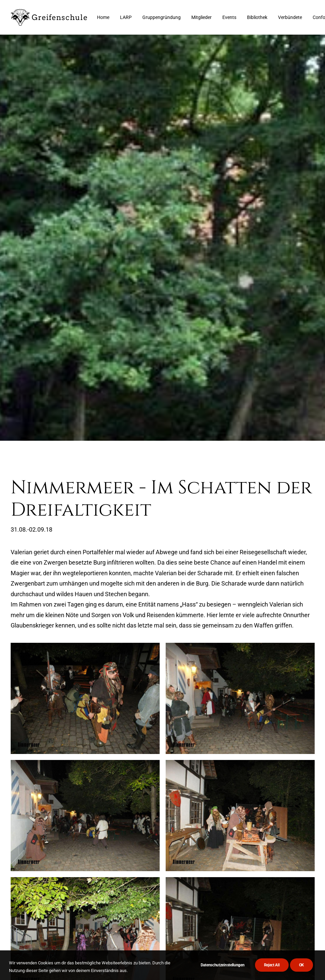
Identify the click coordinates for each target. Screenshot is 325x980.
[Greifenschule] (49, 17)
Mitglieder (201, 17)
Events (229, 17)
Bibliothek (257, 17)
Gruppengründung (161, 17)
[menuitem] (103, 17)
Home (103, 17)
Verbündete (290, 17)
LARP (126, 17)
